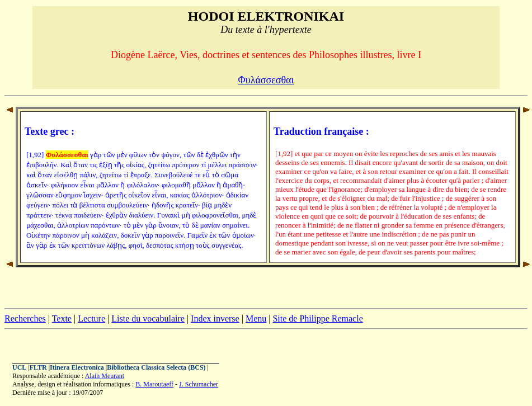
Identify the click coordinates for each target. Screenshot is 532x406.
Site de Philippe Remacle (317, 318)
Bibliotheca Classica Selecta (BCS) (156, 367)
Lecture (91, 318)
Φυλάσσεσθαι (266, 80)
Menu (256, 318)
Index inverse (215, 318)
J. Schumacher (199, 384)
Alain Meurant (105, 376)
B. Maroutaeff (154, 384)
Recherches (25, 318)
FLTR (38, 367)
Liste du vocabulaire (148, 318)
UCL (19, 367)
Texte (62, 318)
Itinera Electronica (77, 367)
